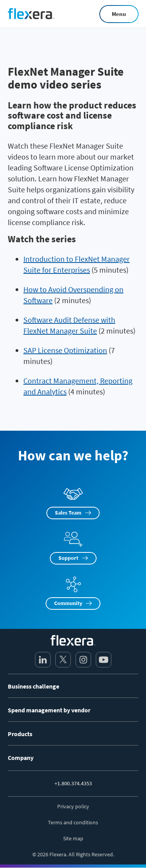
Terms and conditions (73, 822)
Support (68, 558)
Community (68, 603)
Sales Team (68, 513)
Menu (119, 14)
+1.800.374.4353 (73, 783)
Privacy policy (73, 806)
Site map (73, 838)
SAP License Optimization (65, 350)
